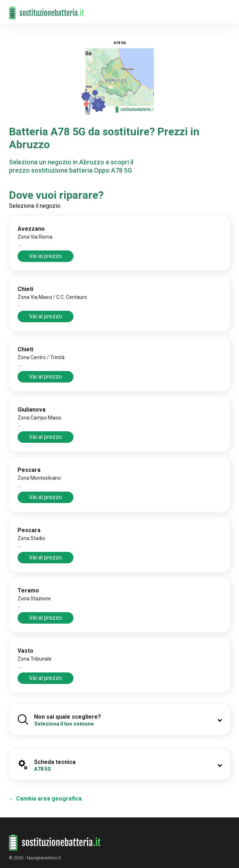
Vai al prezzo (46, 256)
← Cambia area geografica (45, 799)
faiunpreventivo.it (44, 858)
